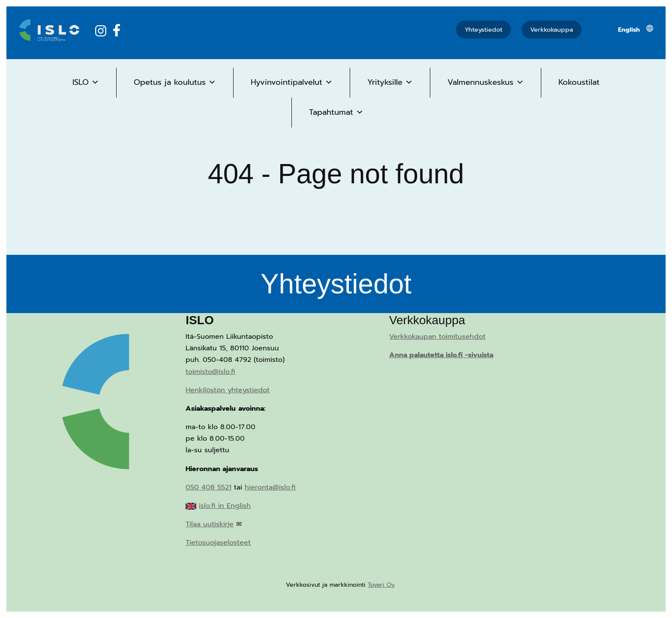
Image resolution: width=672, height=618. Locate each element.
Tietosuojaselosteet (218, 543)
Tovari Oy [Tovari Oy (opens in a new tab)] (381, 585)
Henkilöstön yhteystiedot (228, 390)
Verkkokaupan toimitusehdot (437, 337)
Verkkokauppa (552, 30)
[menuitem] (629, 30)
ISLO (86, 82)
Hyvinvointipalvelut (292, 82)
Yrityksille (390, 82)
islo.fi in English (225, 506)
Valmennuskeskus (486, 82)
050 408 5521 (208, 487)
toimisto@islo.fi (210, 372)
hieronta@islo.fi (270, 487)
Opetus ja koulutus (175, 82)
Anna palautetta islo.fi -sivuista (441, 355)
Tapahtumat (336, 112)
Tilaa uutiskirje (210, 524)
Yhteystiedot (483, 30)
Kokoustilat (579, 82)
